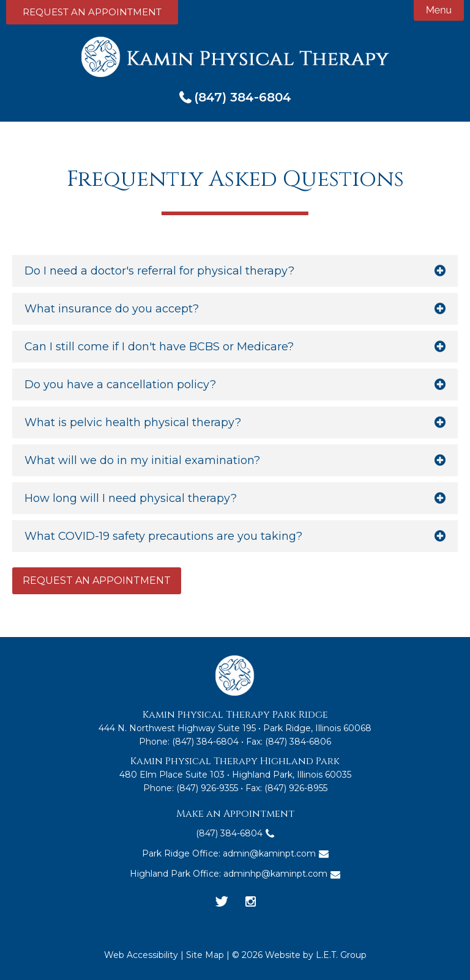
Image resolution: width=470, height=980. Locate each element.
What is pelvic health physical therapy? (133, 422)
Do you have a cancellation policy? (120, 385)
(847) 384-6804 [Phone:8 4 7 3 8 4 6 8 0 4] (205, 742)
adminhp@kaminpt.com (275, 874)
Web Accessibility (141, 955)
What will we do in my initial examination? (142, 460)
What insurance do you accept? (112, 309)
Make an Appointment (235, 814)
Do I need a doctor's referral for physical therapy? (159, 271)
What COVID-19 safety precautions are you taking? (163, 536)
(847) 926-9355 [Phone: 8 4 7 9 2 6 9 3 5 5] (207, 788)
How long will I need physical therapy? (131, 498)
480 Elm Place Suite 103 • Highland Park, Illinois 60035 (235, 775)
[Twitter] (222, 903)
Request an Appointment (92, 12)
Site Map (205, 955)
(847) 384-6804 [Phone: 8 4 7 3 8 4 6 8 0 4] (243, 97)
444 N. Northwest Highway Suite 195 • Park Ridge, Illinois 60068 (235, 728)
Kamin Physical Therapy (235, 57)
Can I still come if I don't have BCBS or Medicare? (159, 347)
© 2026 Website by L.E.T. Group (299, 955)
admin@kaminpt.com (269, 853)
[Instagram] (251, 902)
